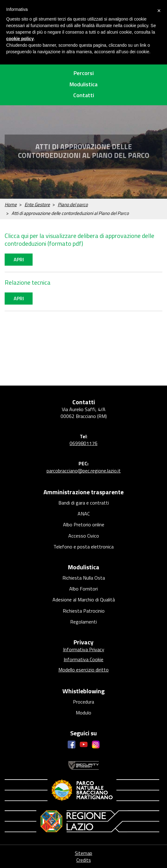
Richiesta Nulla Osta (84, 578)
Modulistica (83, 84)
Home (11, 204)
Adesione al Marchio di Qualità (84, 600)
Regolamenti (83, 622)
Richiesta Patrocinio (84, 611)
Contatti (84, 95)
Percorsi (84, 73)
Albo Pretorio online (84, 524)
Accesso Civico (84, 536)
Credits (84, 860)
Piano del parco (73, 204)
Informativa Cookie (83, 659)
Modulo (83, 713)
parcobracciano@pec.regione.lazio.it (84, 471)
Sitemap (83, 853)
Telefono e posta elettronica (83, 547)
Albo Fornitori (83, 589)
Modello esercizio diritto (83, 670)
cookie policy (20, 39)
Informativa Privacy (84, 649)
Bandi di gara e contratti (84, 503)
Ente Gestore (37, 204)
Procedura (83, 702)
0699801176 (83, 443)
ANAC (84, 514)
